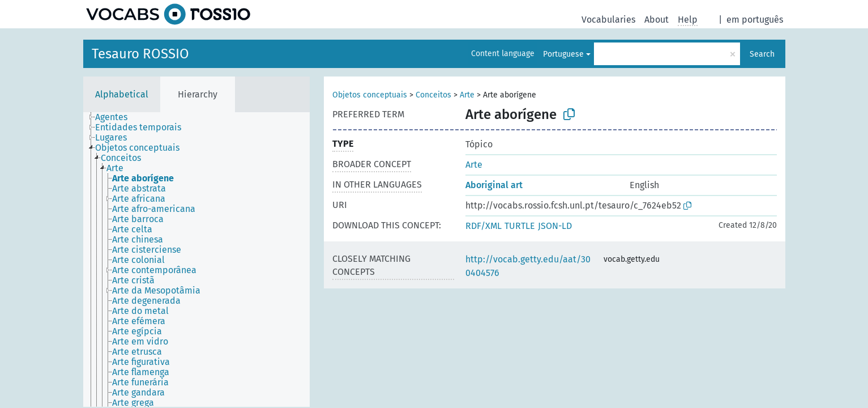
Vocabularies (608, 20)
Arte (467, 95)
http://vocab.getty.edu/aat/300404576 (528, 266)
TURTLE (520, 226)
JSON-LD (555, 226)
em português (755, 20)
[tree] (196, 260)
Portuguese (563, 54)
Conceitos (433, 95)
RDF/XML (484, 226)
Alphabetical (122, 94)
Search (762, 54)
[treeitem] (116, 117)
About (657, 20)
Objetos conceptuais (370, 95)
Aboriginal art (494, 185)
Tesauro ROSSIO (140, 54)
